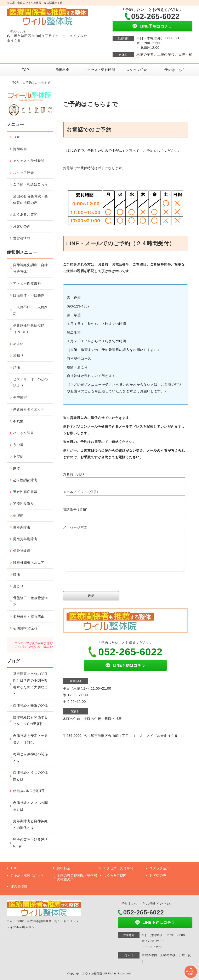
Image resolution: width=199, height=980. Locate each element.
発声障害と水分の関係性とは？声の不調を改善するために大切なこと (30, 684)
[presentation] (95, 591)
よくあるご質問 (25, 215)
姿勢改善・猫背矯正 (29, 616)
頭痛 (17, 367)
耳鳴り (18, 356)
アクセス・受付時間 (99, 70)
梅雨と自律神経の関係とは (30, 757)
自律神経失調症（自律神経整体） (30, 268)
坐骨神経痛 (22, 551)
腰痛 (17, 574)
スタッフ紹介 (137, 70)
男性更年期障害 (25, 539)
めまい (18, 344)
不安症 (18, 456)
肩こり (18, 586)
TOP (25, 70)
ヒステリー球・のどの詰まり (30, 382)
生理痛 (18, 515)
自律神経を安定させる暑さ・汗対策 (30, 739)
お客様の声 (22, 226)
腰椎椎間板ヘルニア (29, 563)
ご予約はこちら (174, 70)
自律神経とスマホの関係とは (30, 806)
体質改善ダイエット (29, 409)
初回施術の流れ (25, 628)
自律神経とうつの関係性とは (30, 776)
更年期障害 (22, 527)
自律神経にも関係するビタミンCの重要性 (30, 721)
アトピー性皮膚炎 (27, 283)
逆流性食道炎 (24, 504)
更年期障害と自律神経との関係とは (30, 824)
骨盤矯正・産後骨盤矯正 (30, 601)
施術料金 (62, 70)
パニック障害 (24, 433)
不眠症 (18, 421)
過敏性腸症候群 (25, 492)
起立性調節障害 (25, 480)
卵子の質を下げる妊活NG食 (30, 843)
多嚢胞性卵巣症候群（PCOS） (29, 329)
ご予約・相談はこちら (30, 184)
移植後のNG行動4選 (29, 791)
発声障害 (20, 398)
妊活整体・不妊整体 (29, 295)
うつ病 (18, 445)
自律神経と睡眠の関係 (30, 705)
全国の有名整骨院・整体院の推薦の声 (30, 199)
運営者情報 (22, 238)
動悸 (17, 468)
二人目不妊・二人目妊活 (30, 310)
